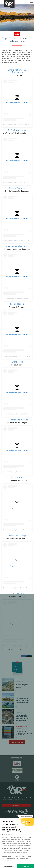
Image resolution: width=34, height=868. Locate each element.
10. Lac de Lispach (17, 594)
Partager (23, 656)
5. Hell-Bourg (17, 304)
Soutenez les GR (17, 806)
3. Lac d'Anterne (17, 188)
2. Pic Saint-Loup (17, 130)
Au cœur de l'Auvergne (17, 423)
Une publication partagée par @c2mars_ (17, 298)
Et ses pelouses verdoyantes (17, 249)
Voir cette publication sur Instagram (17, 102)
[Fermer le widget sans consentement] (26, 816)
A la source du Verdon (17, 481)
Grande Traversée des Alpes (17, 191)
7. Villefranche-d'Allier (17, 420)
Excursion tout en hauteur (17, 539)
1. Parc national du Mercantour (17, 71)
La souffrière (17, 365)
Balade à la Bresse (17, 597)
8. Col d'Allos (17, 478)
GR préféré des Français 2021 (17, 133)
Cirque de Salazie (17, 307)
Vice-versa (17, 75)
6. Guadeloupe (17, 362)
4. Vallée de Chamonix (17, 246)
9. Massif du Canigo (17, 536)
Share (17, 690)
